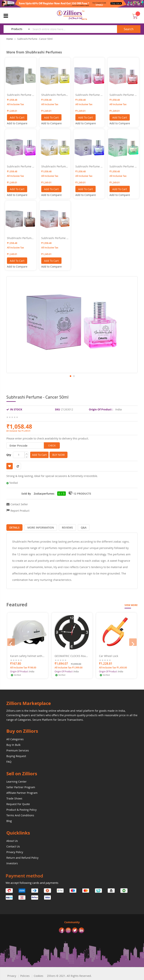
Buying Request (16, 755)
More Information (38, 527)
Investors (12, 862)
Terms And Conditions (20, 814)
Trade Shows (14, 797)
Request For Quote (18, 803)
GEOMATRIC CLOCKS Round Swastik (72, 655)
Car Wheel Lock (109, 655)
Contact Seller (19, 504)
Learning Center (16, 781)
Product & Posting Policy (21, 809)
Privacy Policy (15, 851)
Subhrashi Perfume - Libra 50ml (88, 166)
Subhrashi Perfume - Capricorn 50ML (54, 238)
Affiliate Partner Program (22, 792)
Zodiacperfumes (44, 494)
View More (131, 604)
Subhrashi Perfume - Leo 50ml (123, 95)
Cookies (39, 975)
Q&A (77, 527)
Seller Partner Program (21, 786)
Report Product (20, 511)
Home (10, 39)
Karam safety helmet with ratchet (26, 655)
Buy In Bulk (13, 744)
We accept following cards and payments (32, 882)
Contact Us (13, 845)
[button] (70, 381)
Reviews (63, 527)
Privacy (12, 975)
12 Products (82, 494)
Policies (25, 975)
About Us (12, 840)
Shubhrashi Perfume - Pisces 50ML (20, 238)
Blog (9, 820)
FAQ (9, 761)
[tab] (13, 527)
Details (13, 527)
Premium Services (18, 749)
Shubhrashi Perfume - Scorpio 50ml (54, 166)
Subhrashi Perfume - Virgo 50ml (20, 166)
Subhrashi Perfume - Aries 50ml (88, 95)
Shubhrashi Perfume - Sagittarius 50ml (54, 95)
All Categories (15, 738)
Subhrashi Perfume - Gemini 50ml (123, 166)
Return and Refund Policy (22, 857)
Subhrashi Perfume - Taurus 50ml (20, 95)
